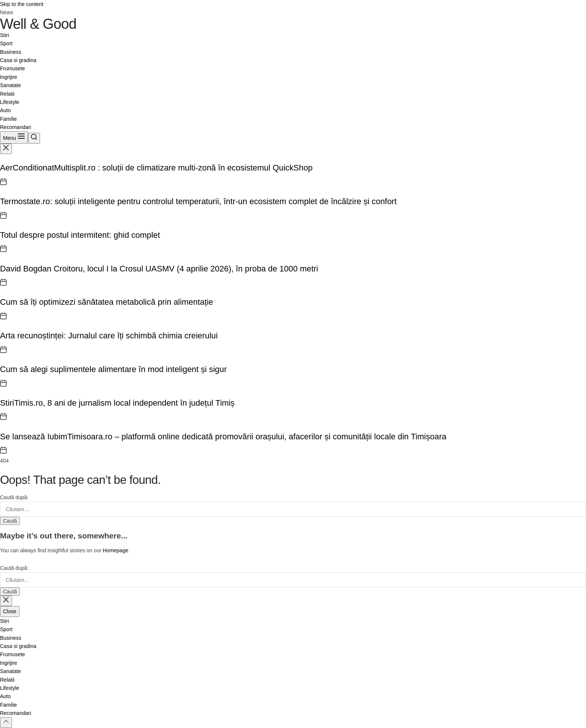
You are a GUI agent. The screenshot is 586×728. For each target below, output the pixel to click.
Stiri (4, 35)
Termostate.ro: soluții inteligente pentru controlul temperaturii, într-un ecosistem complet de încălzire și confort (198, 201)
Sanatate (10, 85)
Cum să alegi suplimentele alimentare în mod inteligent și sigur (113, 369)
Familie (8, 119)
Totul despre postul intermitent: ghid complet (80, 235)
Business (11, 52)
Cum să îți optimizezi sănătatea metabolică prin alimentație (107, 302)
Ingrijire (9, 77)
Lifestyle (10, 102)
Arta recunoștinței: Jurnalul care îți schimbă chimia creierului (109, 336)
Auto (5, 110)
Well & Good (38, 24)
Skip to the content (22, 4)
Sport (6, 43)
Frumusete (13, 68)
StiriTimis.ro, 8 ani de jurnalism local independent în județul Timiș (117, 403)
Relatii (7, 94)
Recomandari (16, 127)
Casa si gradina (18, 60)
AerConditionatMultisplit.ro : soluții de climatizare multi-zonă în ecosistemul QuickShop (156, 168)
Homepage (116, 550)
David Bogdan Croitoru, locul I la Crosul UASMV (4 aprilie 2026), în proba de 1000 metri (159, 269)
